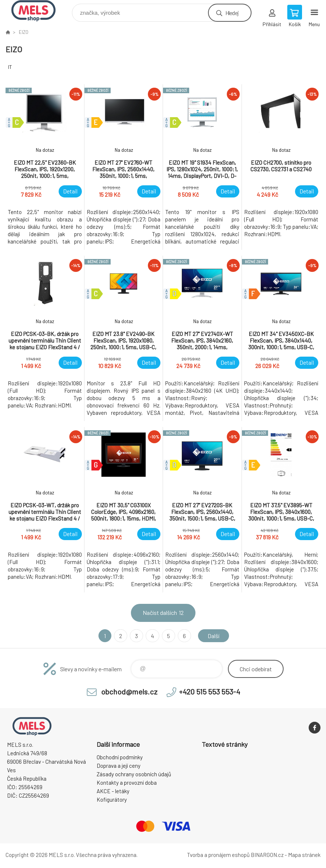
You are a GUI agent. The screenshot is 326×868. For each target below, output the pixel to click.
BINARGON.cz (267, 855)
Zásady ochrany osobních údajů (134, 774)
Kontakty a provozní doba (127, 783)
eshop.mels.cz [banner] (38, 11)
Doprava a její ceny (119, 766)
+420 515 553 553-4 (209, 692)
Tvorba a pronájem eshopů (218, 855)
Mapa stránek (304, 855)
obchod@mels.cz (129, 692)
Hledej (232, 13)
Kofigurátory (112, 799)
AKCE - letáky (113, 791)
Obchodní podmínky (120, 757)
